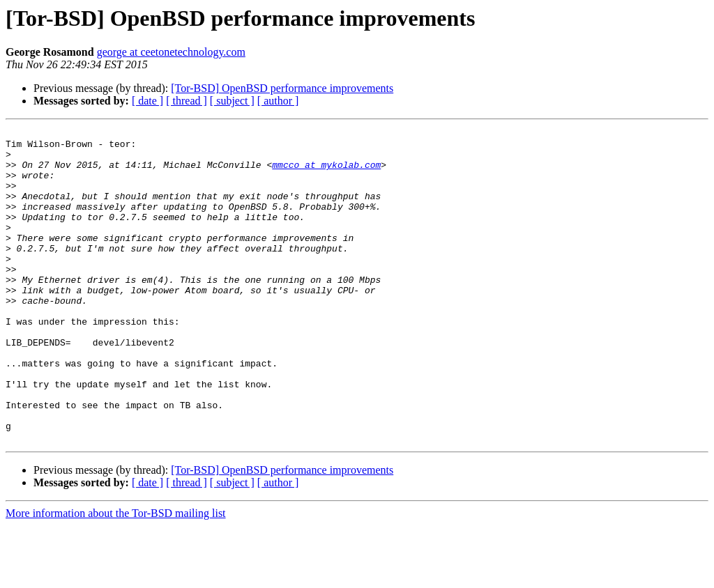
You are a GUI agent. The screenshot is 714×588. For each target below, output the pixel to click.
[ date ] (147, 101)
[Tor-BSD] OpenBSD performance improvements (282, 88)
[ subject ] (232, 101)
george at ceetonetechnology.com (171, 52)
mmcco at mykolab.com (326, 173)
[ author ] (278, 101)
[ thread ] (187, 101)
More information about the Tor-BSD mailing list (116, 576)
